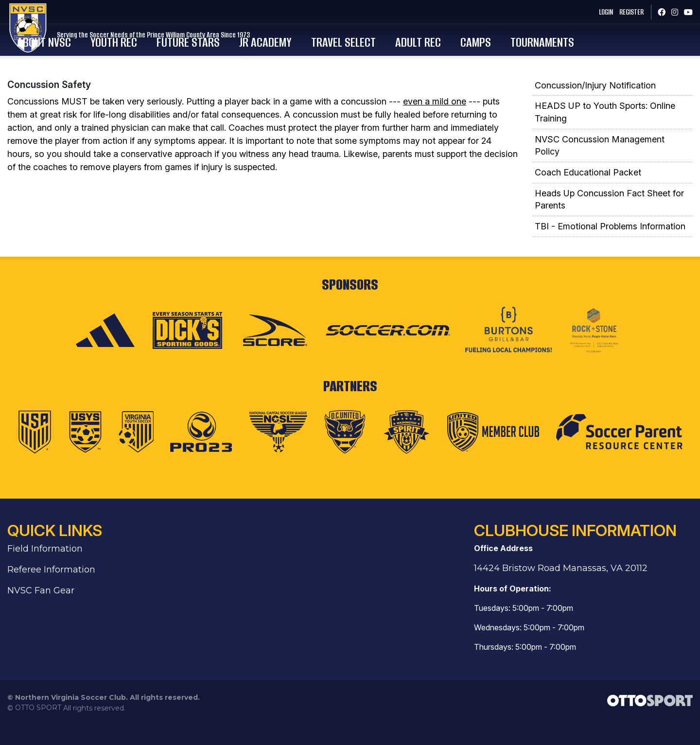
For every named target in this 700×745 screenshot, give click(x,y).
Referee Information (51, 591)
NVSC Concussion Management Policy (600, 167)
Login (596, 12)
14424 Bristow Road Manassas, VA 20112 (561, 590)
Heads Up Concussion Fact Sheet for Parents (609, 221)
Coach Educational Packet (588, 195)
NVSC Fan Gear (41, 612)
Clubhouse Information (575, 552)
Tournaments (613, 51)
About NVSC (114, 51)
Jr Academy (336, 51)
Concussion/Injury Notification (595, 107)
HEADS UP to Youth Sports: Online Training (605, 134)
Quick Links (55, 552)
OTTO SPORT (38, 729)
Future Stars (259, 51)
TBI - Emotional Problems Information (610, 249)
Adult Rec (489, 51)
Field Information (45, 571)
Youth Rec (184, 51)
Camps (546, 51)
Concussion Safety (49, 106)
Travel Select (414, 51)
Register (624, 12)
